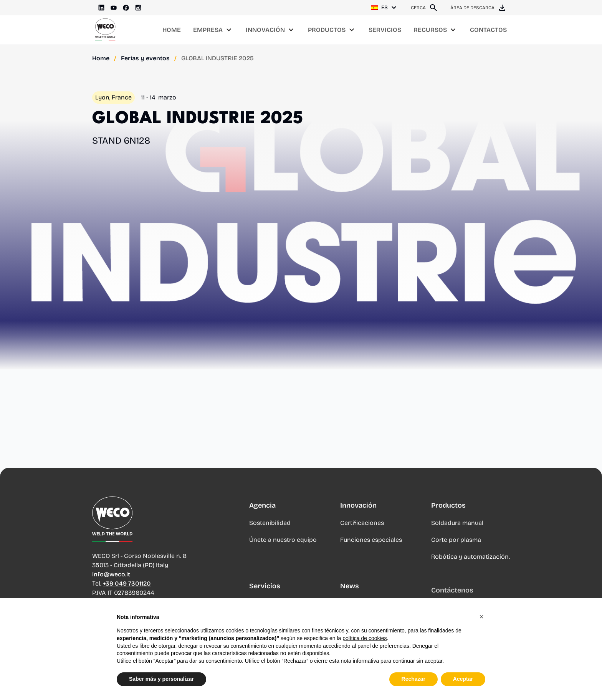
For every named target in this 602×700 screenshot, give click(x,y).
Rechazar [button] (413, 679)
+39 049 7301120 (127, 585)
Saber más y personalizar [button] (161, 679)
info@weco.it (111, 575)
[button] (481, 617)
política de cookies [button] (365, 638)
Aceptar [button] (463, 679)
